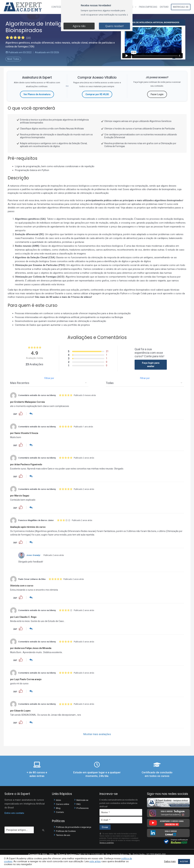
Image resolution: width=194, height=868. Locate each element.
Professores (83, 807)
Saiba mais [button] (170, 861)
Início (59, 799)
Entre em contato (14, 812)
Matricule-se (181, 7)
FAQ (79, 803)
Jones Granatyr (33, 555)
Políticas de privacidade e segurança (75, 826)
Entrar (164, 7)
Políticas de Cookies (67, 830)
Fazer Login (157, 94)
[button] (21, 413)
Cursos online (63, 803)
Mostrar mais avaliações (97, 734)
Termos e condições (107, 842)
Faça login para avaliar (151, 365)
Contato (60, 811)
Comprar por (97, 94)
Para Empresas (148, 7)
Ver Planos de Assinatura (37, 94)
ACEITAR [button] (184, 861)
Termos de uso (64, 834)
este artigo (95, 861)
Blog (58, 807)
